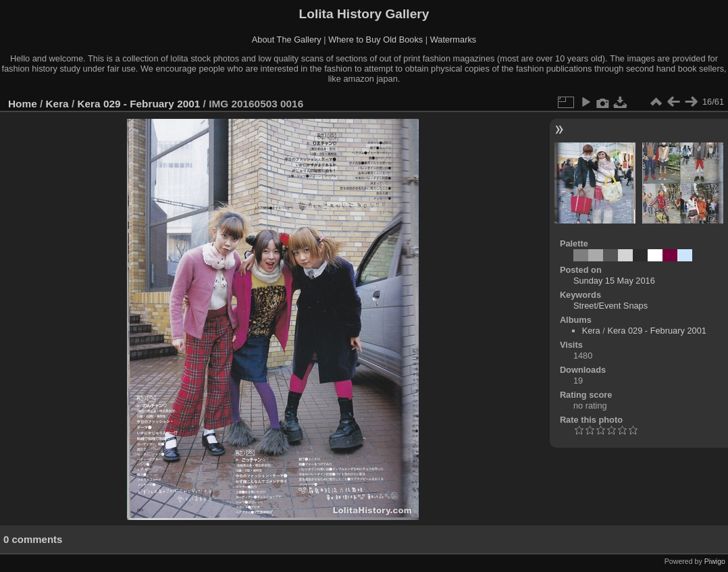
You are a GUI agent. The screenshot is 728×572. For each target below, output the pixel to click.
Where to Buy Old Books (375, 40)
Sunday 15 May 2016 (614, 281)
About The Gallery (287, 40)
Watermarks (453, 40)
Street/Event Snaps (610, 306)
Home (23, 104)
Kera (57, 104)
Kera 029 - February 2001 (138, 104)
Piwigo (715, 561)
